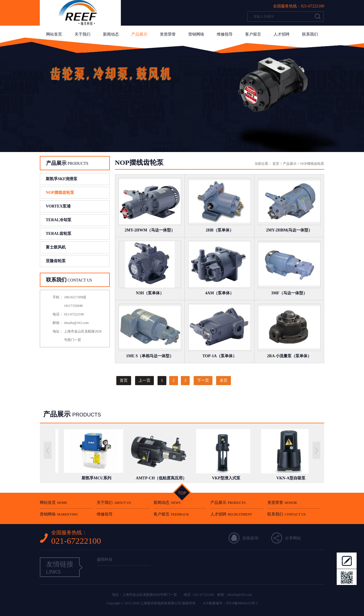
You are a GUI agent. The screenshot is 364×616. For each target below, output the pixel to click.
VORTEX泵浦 (58, 206)
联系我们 (310, 34)
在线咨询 (250, 538)
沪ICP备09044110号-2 (242, 603)
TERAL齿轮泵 (59, 234)
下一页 (203, 380)
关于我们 (82, 34)
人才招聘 (282, 34)
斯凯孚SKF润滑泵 (62, 179)
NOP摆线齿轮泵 (60, 193)
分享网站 (293, 538)
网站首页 (54, 34)
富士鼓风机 (56, 247)
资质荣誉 (168, 34)
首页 (276, 164)
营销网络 (196, 34)
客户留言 (253, 34)
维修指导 (225, 34)
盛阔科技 (105, 559)
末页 (224, 380)
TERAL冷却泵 (59, 220)
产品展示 (139, 34)
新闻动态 (111, 34)
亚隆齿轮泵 (56, 261)
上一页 (144, 380)
